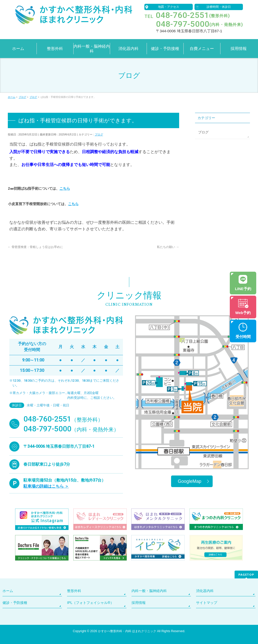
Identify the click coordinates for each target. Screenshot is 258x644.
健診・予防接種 (15, 603)
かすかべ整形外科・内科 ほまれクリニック (127, 631)
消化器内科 (205, 591)
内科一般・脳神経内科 (149, 591)
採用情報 (139, 603)
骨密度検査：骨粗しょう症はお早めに (35, 247)
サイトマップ (207, 603)
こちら (65, 188)
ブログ (99, 134)
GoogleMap (190, 481)
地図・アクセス (169, 7)
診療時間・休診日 (219, 7)
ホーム (8, 591)
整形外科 (74, 591)
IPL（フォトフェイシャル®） (90, 603)
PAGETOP (246, 575)
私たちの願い (168, 247)
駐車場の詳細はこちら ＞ (46, 486)
